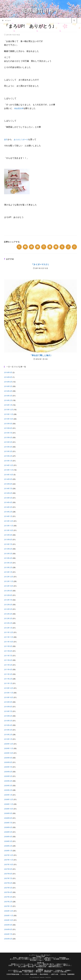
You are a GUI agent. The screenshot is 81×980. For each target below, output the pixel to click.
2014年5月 (8, 498)
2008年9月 (8, 813)
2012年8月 (8, 595)
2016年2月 (8, 400)
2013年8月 (8, 539)
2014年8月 (8, 484)
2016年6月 (8, 382)
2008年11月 (9, 804)
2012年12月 (9, 577)
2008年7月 (8, 823)
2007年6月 (8, 883)
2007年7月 (8, 878)
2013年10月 (9, 530)
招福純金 (40, 969)
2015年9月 (8, 424)
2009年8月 (8, 762)
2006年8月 (8, 929)
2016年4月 (8, 391)
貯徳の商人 (47, 959)
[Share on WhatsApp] (74, 247)
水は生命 (26, 965)
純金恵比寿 (19, 108)
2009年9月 (8, 758)
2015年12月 (9, 410)
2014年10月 (9, 475)
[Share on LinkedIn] (38, 247)
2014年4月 (8, 502)
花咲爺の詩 (41, 963)
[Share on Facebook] (25, 247)
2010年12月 (9, 688)
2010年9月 (8, 702)
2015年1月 (8, 461)
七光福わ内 (59, 970)
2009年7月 (8, 767)
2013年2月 (8, 567)
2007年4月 (8, 892)
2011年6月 (8, 660)
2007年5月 (8, 888)
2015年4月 (8, 447)
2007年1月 (8, 906)
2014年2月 (8, 512)
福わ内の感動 (18, 972)
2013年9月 (8, 535)
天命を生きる (43, 965)
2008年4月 (8, 837)
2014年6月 (8, 493)
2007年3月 (8, 897)
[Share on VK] (50, 247)
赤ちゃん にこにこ (34, 964)
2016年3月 (8, 396)
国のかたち (67, 965)
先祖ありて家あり (62, 964)
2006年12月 (9, 911)
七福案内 (68, 970)
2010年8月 (8, 707)
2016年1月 (8, 405)
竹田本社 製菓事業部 (67, 974)
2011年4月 (8, 669)
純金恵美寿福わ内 (28, 970)
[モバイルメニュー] (7, 20)
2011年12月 (9, 632)
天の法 (34, 965)
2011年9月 (8, 646)
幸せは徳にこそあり (36, 960)
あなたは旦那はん (55, 965)
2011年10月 (9, 642)
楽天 (6, 139)
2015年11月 (9, 414)
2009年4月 (8, 781)
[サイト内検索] (74, 21)
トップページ (33, 955)
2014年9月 (8, 479)
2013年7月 (8, 544)
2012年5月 (8, 609)
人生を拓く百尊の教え (60, 972)
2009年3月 (8, 786)
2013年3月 (8, 563)
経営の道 (31, 967)
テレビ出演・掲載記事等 (29, 974)
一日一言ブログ (45, 955)
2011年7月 (8, 656)
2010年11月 (9, 693)
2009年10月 (9, 753)
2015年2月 (8, 456)
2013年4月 (8, 558)
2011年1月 (8, 683)
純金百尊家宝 (44, 974)
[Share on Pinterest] (31, 247)
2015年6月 (8, 437)
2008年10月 (9, 809)
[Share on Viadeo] (68, 247)
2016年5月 (8, 386)
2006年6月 (8, 939)
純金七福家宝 (29, 972)
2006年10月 (9, 920)
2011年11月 (9, 637)
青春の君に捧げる (48, 964)
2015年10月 (9, 419)
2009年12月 (9, 744)
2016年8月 (8, 377)
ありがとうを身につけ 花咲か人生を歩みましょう (26, 959)
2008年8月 (8, 818)
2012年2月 (8, 623)
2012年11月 (9, 581)
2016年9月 (8, 372)
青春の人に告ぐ (37, 958)
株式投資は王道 (41, 967)
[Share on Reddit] (56, 247)
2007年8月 (8, 874)
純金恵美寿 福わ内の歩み (44, 970)
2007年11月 (9, 860)
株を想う (48, 960)
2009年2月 (8, 790)
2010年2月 (8, 734)
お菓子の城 (54, 974)
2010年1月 (8, 739)
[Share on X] (19, 247)
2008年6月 (8, 827)
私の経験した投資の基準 (61, 959)
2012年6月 (8, 605)
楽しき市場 (22, 967)
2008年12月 (9, 799)
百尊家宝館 (47, 972)
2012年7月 (8, 600)
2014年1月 (8, 516)
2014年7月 (8, 488)
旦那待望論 (62, 958)
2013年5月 (8, 554)
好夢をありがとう (51, 958)
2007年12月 (9, 855)
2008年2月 (8, 846)
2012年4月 (8, 614)
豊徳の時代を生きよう (56, 967)
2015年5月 (8, 442)
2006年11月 (9, 915)
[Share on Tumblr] (62, 247)
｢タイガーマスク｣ (40, 264)
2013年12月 (9, 521)
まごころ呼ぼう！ (14, 970)
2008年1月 (8, 851)
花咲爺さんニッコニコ (18, 964)
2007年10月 (9, 864)
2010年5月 (8, 721)
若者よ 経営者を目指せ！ (22, 958)
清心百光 (38, 972)
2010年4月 (8, 725)
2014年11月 (9, 470)
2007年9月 (8, 869)
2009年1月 (8, 795)
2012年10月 (9, 586)
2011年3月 (8, 674)
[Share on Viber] (44, 247)
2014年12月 (9, 465)
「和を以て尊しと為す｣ (40, 355)
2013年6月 (8, 549)
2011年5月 (8, 665)
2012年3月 (8, 618)
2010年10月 (9, 697)
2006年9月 (8, 925)
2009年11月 (9, 748)
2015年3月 (8, 451)
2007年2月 (8, 902)
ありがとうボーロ (22, 139)
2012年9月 (8, 591)
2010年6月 (8, 716)
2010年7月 (8, 711)
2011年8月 (8, 651)
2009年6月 (8, 772)
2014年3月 (8, 507)
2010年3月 (8, 730)
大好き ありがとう (15, 965)
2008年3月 (8, 841)
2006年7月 (8, 934)
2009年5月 (8, 776)
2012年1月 (8, 628)
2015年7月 (8, 433)
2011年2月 (8, 679)
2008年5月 (8, 832)
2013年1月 (8, 572)
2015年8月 (8, 428)
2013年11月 (9, 526)
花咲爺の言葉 (40, 956)
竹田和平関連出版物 (13, 974)
